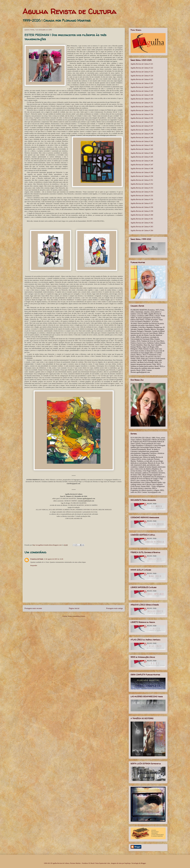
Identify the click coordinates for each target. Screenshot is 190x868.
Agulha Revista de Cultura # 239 (142, 134)
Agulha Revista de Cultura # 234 (142, 114)
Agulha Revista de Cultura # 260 (142, 215)
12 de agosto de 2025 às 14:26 (53, 559)
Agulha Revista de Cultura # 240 (142, 138)
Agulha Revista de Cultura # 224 (142, 76)
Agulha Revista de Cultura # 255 (142, 196)
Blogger (143, 863)
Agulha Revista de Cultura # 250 (142, 176)
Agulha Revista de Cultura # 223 (142, 72)
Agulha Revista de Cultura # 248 (142, 169)
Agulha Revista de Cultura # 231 (142, 103)
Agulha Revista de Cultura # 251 (142, 180)
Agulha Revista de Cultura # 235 (142, 118)
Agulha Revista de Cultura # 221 (142, 64)
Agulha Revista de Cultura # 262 (142, 223)
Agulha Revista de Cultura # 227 (142, 87)
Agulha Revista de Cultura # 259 (142, 211)
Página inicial (74, 608)
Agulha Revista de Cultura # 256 (142, 199)
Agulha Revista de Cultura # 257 (142, 203)
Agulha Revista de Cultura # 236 (142, 122)
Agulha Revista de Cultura (69, 11)
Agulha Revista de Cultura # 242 (142, 145)
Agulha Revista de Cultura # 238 (142, 130)
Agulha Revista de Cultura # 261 (142, 219)
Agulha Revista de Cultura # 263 (142, 227)
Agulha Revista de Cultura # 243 (142, 149)
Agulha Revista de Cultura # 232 (142, 107)
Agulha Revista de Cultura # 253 (142, 188)
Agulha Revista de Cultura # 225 (142, 79)
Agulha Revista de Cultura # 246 (142, 161)
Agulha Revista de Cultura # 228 (142, 91)
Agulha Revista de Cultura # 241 (142, 141)
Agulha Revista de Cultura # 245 (142, 157)
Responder (34, 565)
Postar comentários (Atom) (77, 616)
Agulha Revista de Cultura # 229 (142, 95)
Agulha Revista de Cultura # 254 (142, 192)
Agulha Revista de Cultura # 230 (142, 99)
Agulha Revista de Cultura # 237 (142, 126)
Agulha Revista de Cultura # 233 (142, 110)
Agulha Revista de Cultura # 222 (142, 68)
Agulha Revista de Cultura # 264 (142, 231)
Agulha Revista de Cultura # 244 (142, 153)
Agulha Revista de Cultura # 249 (142, 172)
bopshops (128, 863)
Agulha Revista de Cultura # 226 (142, 83)
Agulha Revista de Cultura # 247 (142, 165)
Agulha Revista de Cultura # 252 (142, 184)
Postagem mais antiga (115, 608)
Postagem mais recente (33, 608)
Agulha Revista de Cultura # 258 (142, 207)
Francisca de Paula (37, 559)
